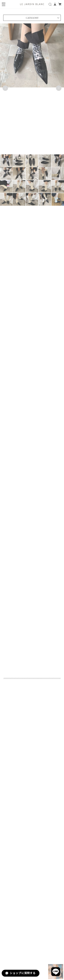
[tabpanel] (32, 88)
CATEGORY (32, 18)
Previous (5, 88)
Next (59, 88)
